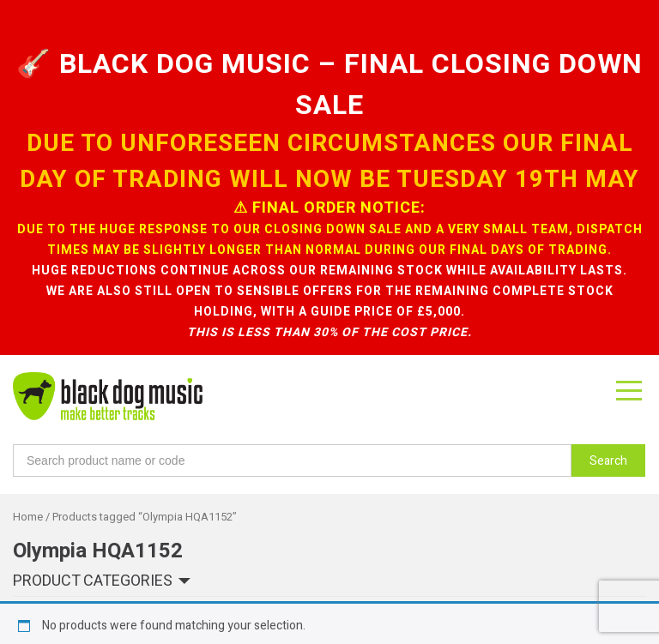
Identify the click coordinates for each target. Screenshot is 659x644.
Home (28, 412)
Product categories (93, 477)
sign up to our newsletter (138, 602)
